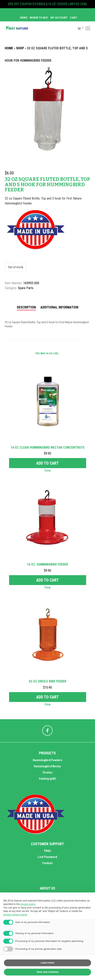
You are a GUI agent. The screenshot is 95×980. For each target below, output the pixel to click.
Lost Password (47, 857)
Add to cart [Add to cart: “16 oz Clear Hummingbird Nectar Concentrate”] (47, 463)
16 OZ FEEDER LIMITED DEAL (68, 4)
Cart (74, 18)
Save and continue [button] (47, 972)
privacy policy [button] (28, 904)
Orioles (47, 772)
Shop (20, 48)
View (47, 470)
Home (9, 48)
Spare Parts (26, 288)
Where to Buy (39, 18)
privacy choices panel (15, 915)
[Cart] (77, 29)
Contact (47, 863)
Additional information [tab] (59, 307)
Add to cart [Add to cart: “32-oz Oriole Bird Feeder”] (47, 697)
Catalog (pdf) (47, 779)
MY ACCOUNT (59, 18)
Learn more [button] (47, 963)
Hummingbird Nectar (47, 766)
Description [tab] (26, 307)
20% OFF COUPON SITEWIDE (27, 4)
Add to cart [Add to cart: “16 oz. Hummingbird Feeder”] (47, 580)
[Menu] (87, 29)
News (24, 18)
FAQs (47, 851)
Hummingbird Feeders (47, 760)
